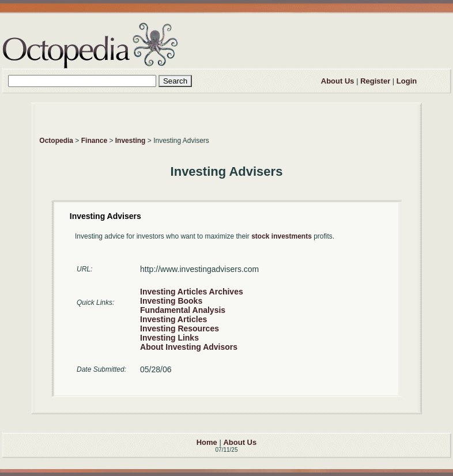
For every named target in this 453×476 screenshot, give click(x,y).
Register (375, 81)
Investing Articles (173, 319)
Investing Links (169, 338)
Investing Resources (180, 328)
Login (407, 81)
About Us (338, 81)
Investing (131, 141)
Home (207, 442)
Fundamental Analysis (183, 310)
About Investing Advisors (189, 347)
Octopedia (56, 141)
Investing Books (171, 301)
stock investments (282, 236)
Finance (94, 141)
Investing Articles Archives (192, 292)
